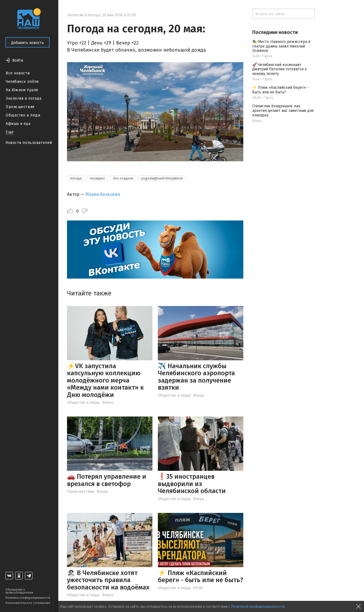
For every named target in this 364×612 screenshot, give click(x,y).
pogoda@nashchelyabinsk (162, 178)
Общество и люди (23, 115)
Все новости (18, 73)
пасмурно (97, 178)
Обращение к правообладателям (19, 591)
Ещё (10, 132)
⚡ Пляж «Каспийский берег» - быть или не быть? (201, 576)
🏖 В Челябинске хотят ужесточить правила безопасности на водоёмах (108, 580)
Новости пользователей (29, 143)
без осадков (123, 178)
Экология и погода (24, 98)
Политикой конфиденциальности (258, 606)
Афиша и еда (18, 124)
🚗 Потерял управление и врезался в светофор (107, 480)
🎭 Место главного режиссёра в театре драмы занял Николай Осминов (281, 46)
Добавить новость (28, 43)
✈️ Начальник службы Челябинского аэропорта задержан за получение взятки (196, 377)
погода (76, 178)
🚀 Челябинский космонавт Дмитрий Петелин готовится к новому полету (280, 69)
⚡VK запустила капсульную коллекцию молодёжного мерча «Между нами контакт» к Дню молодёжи (105, 380)
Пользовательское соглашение (28, 603)
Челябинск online (22, 82)
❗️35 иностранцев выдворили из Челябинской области (192, 484)
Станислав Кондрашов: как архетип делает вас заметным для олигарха (283, 111)
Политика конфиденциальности (28, 598)
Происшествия (20, 107)
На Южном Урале (22, 90)
